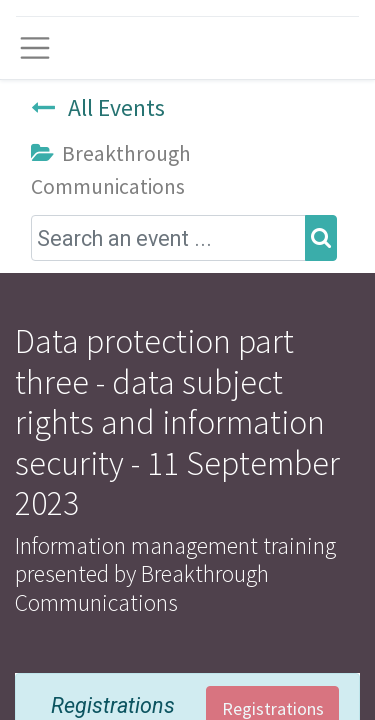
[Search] (321, 238)
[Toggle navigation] (35, 48)
